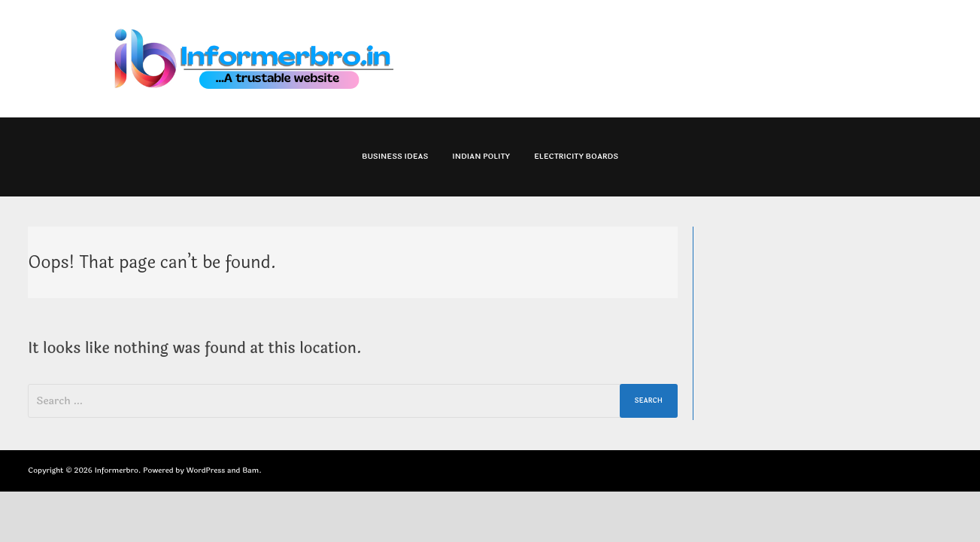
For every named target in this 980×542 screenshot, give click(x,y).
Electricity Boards (576, 157)
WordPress (205, 470)
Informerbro (117, 470)
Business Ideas (395, 157)
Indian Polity (481, 157)
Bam (250, 470)
